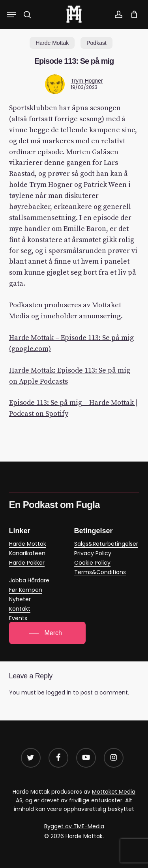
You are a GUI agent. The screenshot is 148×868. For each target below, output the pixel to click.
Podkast (96, 43)
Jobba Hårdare (29, 580)
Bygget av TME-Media (74, 826)
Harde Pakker (27, 563)
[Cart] (132, 15)
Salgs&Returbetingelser (106, 544)
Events (18, 618)
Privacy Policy (93, 553)
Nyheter (20, 599)
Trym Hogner (87, 81)
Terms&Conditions (100, 572)
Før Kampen (26, 590)
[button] (11, 15)
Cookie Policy (92, 563)
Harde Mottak (52, 43)
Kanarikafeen (27, 553)
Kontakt (20, 609)
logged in (59, 693)
